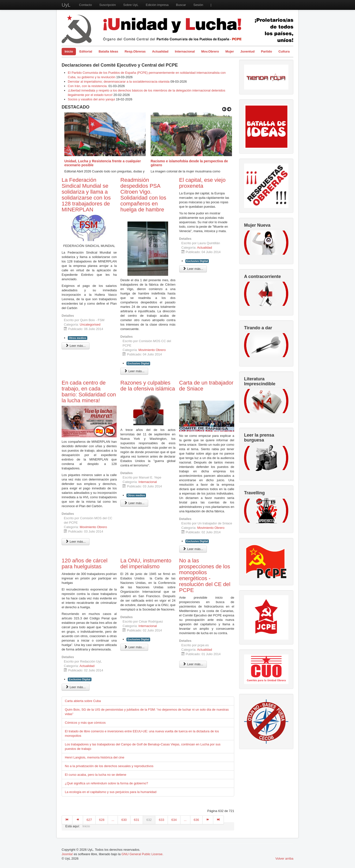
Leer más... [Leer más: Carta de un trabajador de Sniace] (193, 549)
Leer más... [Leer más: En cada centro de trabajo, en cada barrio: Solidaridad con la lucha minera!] (76, 542)
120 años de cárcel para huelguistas (85, 563)
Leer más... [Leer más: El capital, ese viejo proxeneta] (193, 269)
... (113, 820)
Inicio (69, 51)
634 (174, 820)
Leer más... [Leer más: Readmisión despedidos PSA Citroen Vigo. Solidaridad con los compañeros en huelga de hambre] (134, 371)
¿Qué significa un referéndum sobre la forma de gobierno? (106, 783)
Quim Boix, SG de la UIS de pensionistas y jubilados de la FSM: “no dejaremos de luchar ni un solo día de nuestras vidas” (147, 712)
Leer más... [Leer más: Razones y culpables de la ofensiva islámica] (134, 503)
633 (161, 820)
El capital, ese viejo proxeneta (202, 183)
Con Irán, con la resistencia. (88, 86)
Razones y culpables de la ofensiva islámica (148, 386)
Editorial (86, 51)
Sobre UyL (131, 5)
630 (124, 820)
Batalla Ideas (108, 51)
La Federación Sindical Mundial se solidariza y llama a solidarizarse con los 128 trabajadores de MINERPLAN (86, 195)
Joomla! (67, 854)
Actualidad (160, 51)
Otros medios (78, 338)
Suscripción (108, 5)
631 (137, 820)
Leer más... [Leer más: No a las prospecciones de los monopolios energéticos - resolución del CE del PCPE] (193, 664)
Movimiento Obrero (152, 350)
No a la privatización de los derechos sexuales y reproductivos (109, 766)
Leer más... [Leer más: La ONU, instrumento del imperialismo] (134, 647)
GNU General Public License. (142, 854)
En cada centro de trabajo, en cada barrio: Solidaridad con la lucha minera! (89, 392)
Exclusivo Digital (138, 363)
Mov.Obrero (210, 51)
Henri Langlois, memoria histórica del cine (95, 757)
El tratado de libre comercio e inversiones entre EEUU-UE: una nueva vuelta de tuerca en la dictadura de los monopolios (142, 733)
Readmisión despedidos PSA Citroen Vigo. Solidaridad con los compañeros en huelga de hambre (143, 195)
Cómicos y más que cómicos (85, 723)
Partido (267, 51)
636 (196, 820)
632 (149, 820)
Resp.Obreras (135, 51)
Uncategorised (90, 324)
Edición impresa (157, 5)
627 (89, 820)
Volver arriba (284, 859)
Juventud (248, 51)
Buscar (181, 5)
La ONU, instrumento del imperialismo (146, 563)
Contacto (86, 5)
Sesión (198, 5)
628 (102, 820)
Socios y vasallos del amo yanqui (91, 99)
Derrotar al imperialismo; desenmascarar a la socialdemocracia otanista (119, 82)
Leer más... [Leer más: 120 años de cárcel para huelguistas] (76, 687)
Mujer (230, 51)
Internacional (185, 51)
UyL (66, 5)
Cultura (284, 51)
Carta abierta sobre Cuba (83, 701)
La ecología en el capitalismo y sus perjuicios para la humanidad (111, 792)
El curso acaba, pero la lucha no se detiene (96, 775)
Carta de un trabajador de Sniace (206, 386)
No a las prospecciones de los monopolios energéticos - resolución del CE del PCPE (205, 575)
